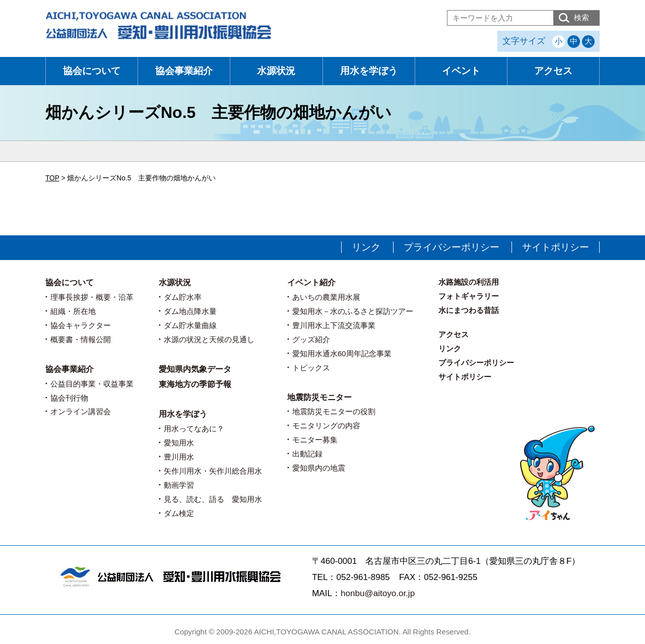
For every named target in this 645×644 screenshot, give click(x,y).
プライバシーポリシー (451, 247)
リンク (366, 247)
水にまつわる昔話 (469, 310)
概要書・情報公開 (81, 339)
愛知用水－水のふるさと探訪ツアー (353, 311)
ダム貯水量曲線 (190, 325)
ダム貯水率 (183, 297)
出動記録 (307, 454)
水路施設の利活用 (469, 282)
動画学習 (179, 485)
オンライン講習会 (81, 411)
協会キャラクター (81, 325)
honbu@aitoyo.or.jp (378, 593)
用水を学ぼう (369, 71)
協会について (92, 71)
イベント (461, 71)
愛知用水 (179, 443)
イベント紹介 (311, 282)
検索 (582, 17)
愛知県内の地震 (319, 468)
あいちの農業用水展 (326, 297)
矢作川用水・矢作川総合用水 (213, 471)
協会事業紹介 (184, 71)
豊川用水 (179, 457)
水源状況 (276, 71)
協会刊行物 (69, 398)
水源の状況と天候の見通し (209, 339)
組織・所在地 (73, 311)
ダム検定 (179, 513)
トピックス (311, 368)
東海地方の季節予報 (195, 384)
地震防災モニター (319, 397)
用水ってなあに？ (194, 429)
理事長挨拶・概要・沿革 (92, 297)
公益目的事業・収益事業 (92, 384)
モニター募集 (315, 440)
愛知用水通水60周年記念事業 (342, 353)
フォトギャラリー (469, 296)
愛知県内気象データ (195, 369)
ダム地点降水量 (190, 311)
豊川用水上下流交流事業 (334, 325)
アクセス (553, 71)
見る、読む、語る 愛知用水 (213, 499)
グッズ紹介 (311, 339)
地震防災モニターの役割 (334, 411)
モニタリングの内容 (326, 426)
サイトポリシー (556, 247)
